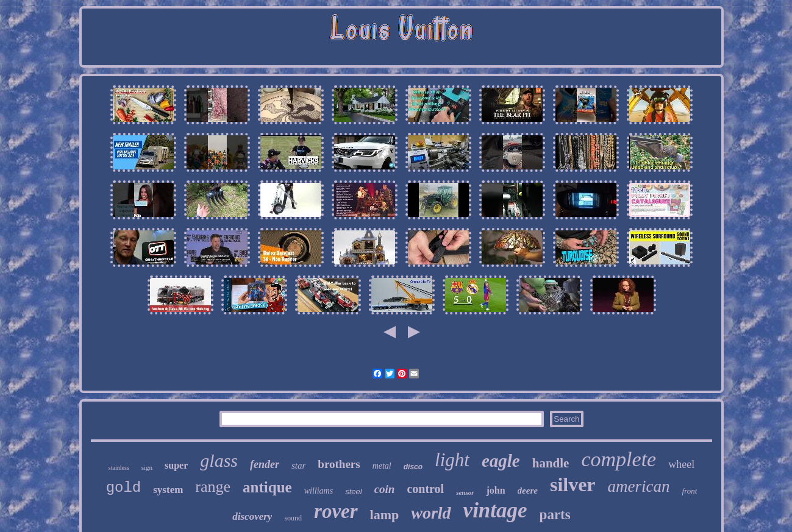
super (176, 465)
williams (319, 491)
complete (619, 459)
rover (336, 511)
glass (219, 460)
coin (385, 489)
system (168, 490)
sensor (465, 492)
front (690, 491)
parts (555, 515)
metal (382, 466)
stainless (119, 468)
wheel (681, 464)
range (213, 487)
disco (413, 467)
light (452, 460)
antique (267, 487)
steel (353, 491)
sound (293, 518)
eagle (501, 461)
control (425, 489)
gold (124, 488)
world (431, 513)
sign (147, 467)
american (639, 486)
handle (551, 463)
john (495, 490)
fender (265, 464)
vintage (495, 510)
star (298, 466)
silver (573, 484)
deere (528, 491)
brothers (339, 464)
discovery (252, 516)
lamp (385, 515)
